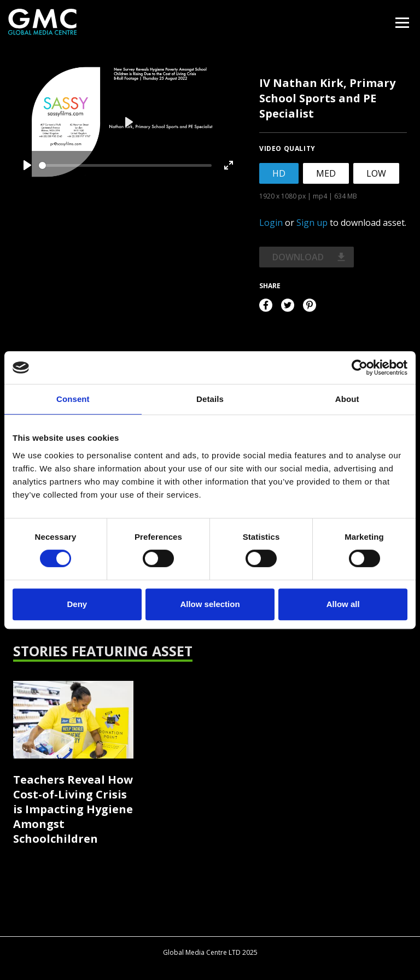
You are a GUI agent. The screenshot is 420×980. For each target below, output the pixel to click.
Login (271, 223)
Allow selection (210, 604)
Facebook (266, 305)
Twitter (288, 305)
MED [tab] (326, 173)
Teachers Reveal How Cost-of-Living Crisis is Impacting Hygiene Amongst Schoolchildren (73, 809)
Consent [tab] (73, 399)
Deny (77, 604)
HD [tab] (279, 173)
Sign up (312, 223)
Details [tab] (210, 399)
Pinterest (310, 305)
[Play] (27, 165)
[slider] (125, 165)
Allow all (343, 604)
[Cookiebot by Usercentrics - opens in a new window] (360, 367)
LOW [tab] (376, 173)
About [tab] (347, 399)
